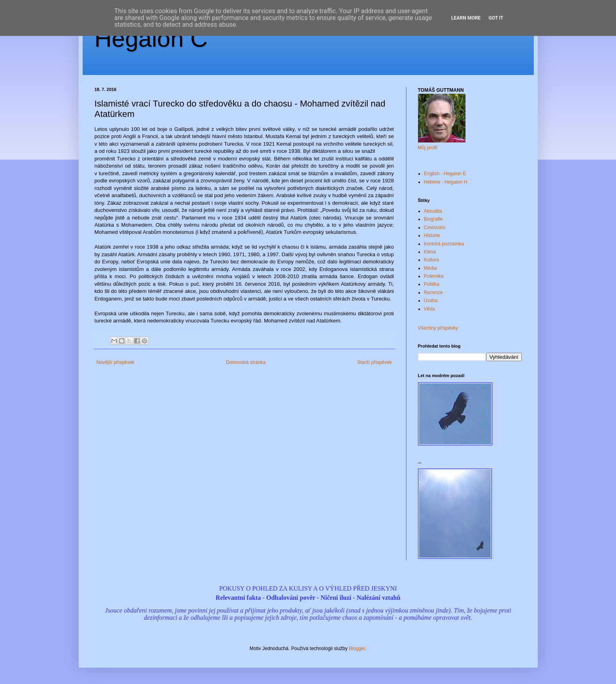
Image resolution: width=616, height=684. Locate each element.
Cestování (435, 227)
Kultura (432, 260)
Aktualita (433, 211)
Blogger (357, 648)
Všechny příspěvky (438, 328)
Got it (496, 18)
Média (431, 268)
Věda (430, 309)
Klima (430, 252)
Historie (432, 235)
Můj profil (428, 148)
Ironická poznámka (444, 244)
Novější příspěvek (116, 362)
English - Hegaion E (445, 174)
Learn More (466, 18)
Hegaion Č (151, 39)
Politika (432, 284)
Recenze (433, 293)
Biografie (433, 219)
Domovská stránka (246, 362)
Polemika (434, 276)
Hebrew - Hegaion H (446, 182)
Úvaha (431, 300)
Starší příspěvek (375, 362)
